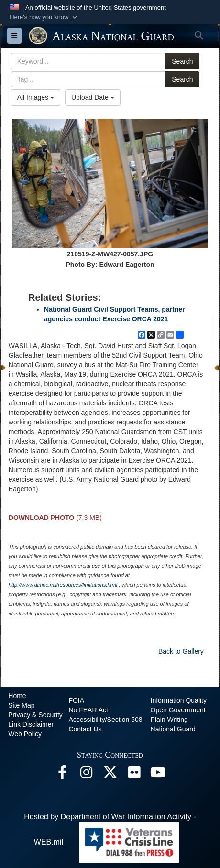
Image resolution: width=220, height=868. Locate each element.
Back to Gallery (181, 651)
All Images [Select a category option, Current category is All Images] (36, 97)
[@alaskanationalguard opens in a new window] (86, 775)
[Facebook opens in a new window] (62, 775)
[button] (44, 17)
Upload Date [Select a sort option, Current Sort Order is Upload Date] (93, 97)
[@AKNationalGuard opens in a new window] (110, 775)
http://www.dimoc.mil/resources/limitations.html (63, 585)
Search (182, 61)
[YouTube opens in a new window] (158, 775)
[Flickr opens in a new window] (134, 775)
